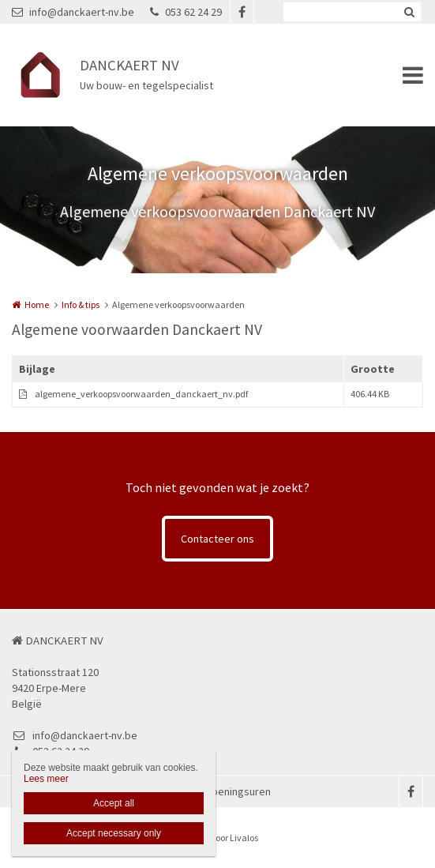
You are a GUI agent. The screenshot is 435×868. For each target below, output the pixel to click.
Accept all (114, 803)
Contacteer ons (217, 539)
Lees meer (46, 779)
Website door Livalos (218, 838)
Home (37, 304)
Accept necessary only (114, 833)
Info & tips (81, 304)
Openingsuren (237, 791)
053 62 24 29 (186, 12)
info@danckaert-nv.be (73, 12)
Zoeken (409, 12)
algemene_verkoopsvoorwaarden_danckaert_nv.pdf (141, 394)
